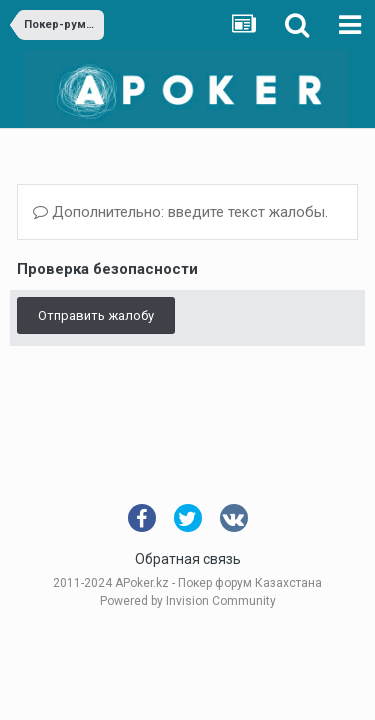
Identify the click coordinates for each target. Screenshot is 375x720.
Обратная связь (188, 559)
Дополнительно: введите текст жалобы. (180, 212)
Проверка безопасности (107, 269)
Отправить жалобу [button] (96, 315)
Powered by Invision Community (188, 601)
